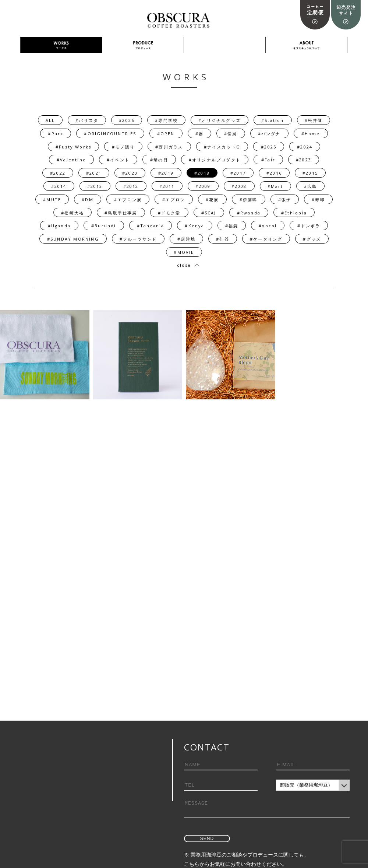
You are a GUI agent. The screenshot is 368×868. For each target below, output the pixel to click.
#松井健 (314, 120)
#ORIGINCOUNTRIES (110, 134)
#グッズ (312, 239)
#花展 (212, 199)
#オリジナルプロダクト (215, 160)
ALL (50, 120)
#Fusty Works (73, 147)
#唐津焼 (186, 239)
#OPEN (166, 134)
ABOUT (306, 45)
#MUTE (52, 199)
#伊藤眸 (249, 199)
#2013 (95, 186)
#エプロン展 (128, 199)
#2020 (130, 173)
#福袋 (232, 226)
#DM (88, 199)
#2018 (202, 173)
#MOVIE (184, 252)
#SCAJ (209, 213)
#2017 (238, 173)
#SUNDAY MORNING (73, 239)
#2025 (269, 147)
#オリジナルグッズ (220, 120)
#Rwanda (249, 213)
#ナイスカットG (222, 147)
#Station (273, 120)
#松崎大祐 (72, 213)
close (184, 265)
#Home (311, 134)
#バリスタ (87, 120)
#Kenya (194, 226)
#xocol (268, 226)
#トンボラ (309, 226)
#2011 (167, 186)
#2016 (274, 173)
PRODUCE (143, 45)
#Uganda (59, 226)
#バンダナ (269, 134)
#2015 (310, 173)
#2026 (127, 120)
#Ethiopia (294, 213)
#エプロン (174, 199)
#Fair (268, 160)
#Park (56, 134)
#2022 (58, 173)
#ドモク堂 (169, 213)
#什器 (223, 239)
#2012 (131, 186)
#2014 (59, 186)
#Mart (275, 186)
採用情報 (225, 45)
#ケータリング (266, 239)
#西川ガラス (169, 147)
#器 (199, 134)
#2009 (203, 186)
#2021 (94, 173)
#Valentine (71, 160)
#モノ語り (123, 147)
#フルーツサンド (138, 239)
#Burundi (104, 226)
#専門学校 (166, 120)
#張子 (285, 199)
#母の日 (159, 160)
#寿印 (318, 199)
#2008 (239, 186)
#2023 (304, 160)
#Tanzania (151, 226)
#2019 (166, 173)
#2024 (305, 147)
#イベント (118, 160)
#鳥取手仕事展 (121, 213)
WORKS (61, 45)
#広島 (311, 186)
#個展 (231, 134)
